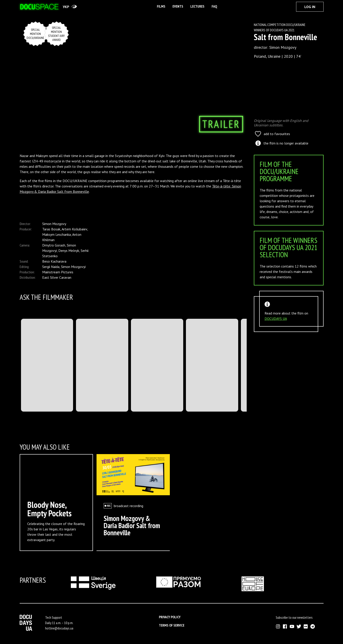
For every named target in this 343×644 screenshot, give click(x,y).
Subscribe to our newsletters (294, 617)
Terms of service (172, 625)
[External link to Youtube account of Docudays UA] (292, 626)
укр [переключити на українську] (66, 7)
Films (161, 6)
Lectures (197, 6)
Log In (310, 7)
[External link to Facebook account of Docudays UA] (285, 626)
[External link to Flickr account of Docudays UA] (306, 626)
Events (178, 6)
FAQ (214, 6)
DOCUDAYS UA (276, 319)
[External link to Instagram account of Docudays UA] (278, 626)
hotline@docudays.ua (59, 628)
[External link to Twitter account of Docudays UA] (299, 626)
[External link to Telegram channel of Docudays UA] (313, 626)
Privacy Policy (170, 617)
